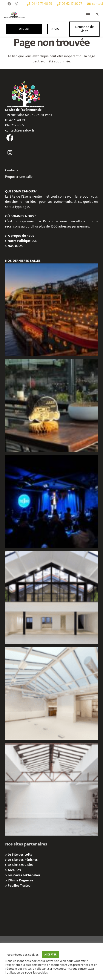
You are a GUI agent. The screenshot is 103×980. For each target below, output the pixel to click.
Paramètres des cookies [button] (22, 955)
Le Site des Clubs (20, 865)
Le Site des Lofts (20, 855)
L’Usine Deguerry (20, 880)
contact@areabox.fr (20, 131)
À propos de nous (21, 236)
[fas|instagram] (10, 153)
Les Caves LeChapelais (24, 875)
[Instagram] (16, 4)
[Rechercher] (97, 15)
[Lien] (14, 15)
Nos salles (15, 246)
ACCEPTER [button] (50, 955)
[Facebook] (9, 4)
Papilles (14, 886)
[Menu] (88, 15)
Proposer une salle (19, 177)
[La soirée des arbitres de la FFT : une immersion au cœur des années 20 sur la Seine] (51, 406)
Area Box (14, 870)
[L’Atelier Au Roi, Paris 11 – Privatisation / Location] (51, 789)
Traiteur (26, 886)
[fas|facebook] (10, 138)
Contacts (12, 170)
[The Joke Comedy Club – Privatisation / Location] (51, 502)
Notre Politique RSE (22, 241)
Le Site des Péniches (23, 860)
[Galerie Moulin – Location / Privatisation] (51, 597)
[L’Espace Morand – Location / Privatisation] (51, 693)
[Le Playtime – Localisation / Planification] (51, 310)
